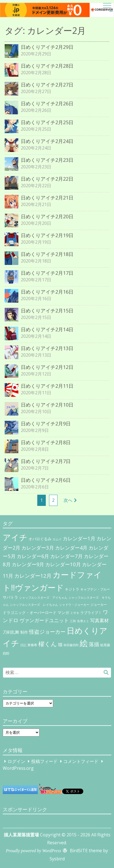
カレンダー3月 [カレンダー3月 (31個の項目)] (38, 548)
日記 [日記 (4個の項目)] (23, 645)
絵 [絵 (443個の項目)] (84, 643)
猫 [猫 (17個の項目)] (60, 645)
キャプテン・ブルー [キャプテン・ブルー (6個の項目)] (95, 589)
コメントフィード (81, 761)
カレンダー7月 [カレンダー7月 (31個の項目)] (66, 556)
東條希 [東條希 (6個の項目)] (32, 645)
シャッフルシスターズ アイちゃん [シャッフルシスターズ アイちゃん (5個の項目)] (43, 597)
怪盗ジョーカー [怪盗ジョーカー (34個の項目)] (47, 632)
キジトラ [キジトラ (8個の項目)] (72, 589)
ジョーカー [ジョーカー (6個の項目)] (99, 605)
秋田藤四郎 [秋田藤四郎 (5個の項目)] (71, 645)
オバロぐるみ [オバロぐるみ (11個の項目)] (40, 539)
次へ (68, 500)
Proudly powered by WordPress (34, 851)
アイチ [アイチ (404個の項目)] (15, 537)
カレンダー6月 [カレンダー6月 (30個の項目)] (33, 556)
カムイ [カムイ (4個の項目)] (57, 539)
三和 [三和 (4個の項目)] (73, 621)
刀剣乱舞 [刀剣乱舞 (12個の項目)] (11, 632)
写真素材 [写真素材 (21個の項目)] (99, 620)
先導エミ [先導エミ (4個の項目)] (83, 621)
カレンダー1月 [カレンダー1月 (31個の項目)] (79, 538)
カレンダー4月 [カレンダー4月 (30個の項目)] (71, 548)
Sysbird (57, 859)
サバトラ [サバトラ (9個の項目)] (10, 597)
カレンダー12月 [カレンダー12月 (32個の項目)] (33, 576)
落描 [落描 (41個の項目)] (94, 644)
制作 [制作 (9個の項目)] (24, 632)
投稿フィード (44, 761)
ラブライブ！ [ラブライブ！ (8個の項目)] (91, 613)
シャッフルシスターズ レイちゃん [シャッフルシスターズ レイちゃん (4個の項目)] (34, 605)
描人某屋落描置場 (21, 835)
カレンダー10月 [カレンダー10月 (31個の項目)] (63, 564)
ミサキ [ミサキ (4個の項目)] (75, 613)
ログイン (16, 761)
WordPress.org (18, 768)
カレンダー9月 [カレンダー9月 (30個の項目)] (28, 564)
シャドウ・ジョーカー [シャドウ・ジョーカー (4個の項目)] (74, 605)
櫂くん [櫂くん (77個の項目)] (48, 644)
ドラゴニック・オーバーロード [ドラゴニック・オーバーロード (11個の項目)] (30, 612)
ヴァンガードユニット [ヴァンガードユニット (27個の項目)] (44, 620)
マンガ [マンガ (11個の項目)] (63, 612)
